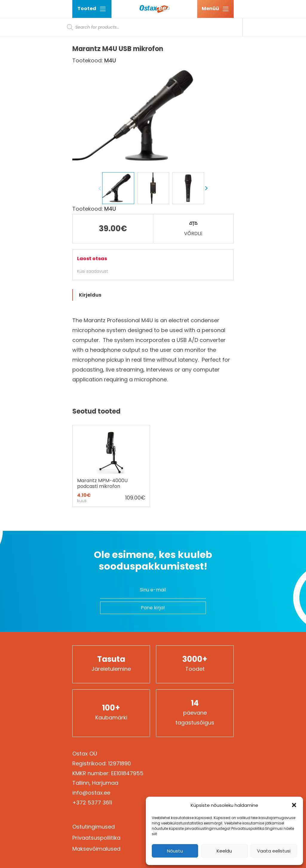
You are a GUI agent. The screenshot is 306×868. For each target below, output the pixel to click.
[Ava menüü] (215, 9)
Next (206, 188)
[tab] (153, 295)
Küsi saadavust (93, 271)
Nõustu (175, 851)
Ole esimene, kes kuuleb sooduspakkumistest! (153, 561)
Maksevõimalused (96, 849)
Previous (100, 188)
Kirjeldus (90, 295)
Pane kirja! (153, 608)
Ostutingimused (94, 827)
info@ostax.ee (91, 793)
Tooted (92, 9)
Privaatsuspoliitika (96, 838)
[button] (294, 805)
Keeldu (224, 851)
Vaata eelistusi (274, 851)
